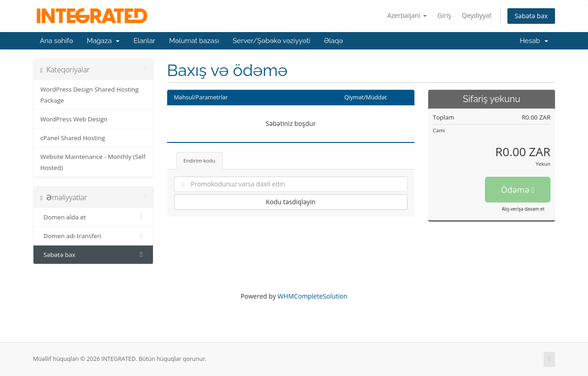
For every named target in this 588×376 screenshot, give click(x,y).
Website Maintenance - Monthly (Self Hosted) (93, 162)
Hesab (534, 41)
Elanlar (144, 41)
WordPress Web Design (74, 119)
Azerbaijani (407, 15)
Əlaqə (333, 41)
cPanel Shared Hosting (73, 138)
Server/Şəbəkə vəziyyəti (271, 41)
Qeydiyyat (477, 15)
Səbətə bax (531, 16)
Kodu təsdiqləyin (291, 202)
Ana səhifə (57, 41)
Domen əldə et (93, 217)
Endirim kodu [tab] (200, 161)
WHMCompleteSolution (313, 296)
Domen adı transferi (93, 236)
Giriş (444, 15)
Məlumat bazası (194, 41)
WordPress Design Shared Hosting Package (90, 95)
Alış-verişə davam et (523, 209)
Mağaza (103, 41)
